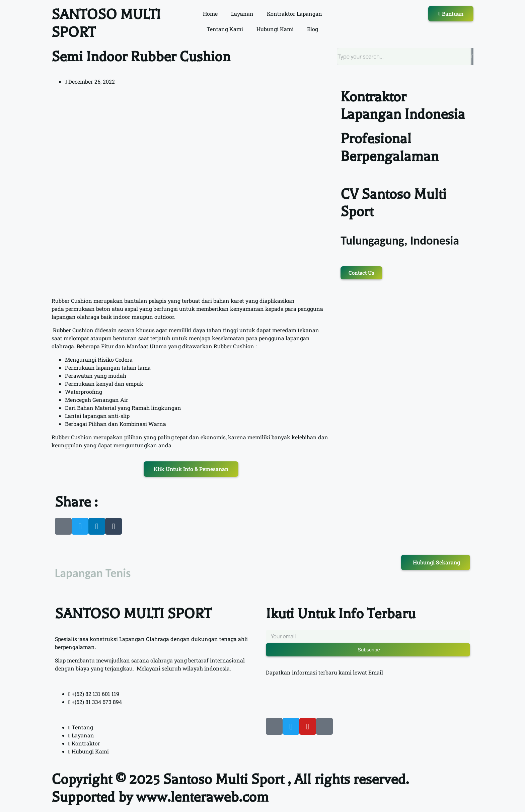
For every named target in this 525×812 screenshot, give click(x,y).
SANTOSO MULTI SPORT (133, 614)
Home (210, 14)
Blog (313, 29)
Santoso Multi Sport (223, 779)
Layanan (242, 14)
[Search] (472, 57)
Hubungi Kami (275, 29)
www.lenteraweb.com (202, 797)
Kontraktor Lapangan (294, 14)
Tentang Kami (225, 29)
